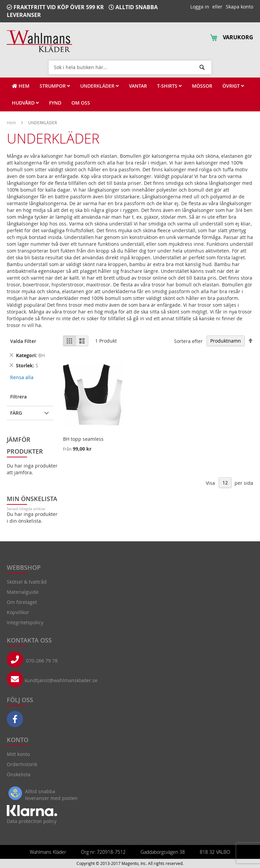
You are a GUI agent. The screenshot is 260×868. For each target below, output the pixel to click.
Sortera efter (188, 341)
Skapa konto (240, 7)
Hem (12, 123)
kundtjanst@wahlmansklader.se (61, 680)
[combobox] (130, 67)
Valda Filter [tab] (23, 341)
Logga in (200, 7)
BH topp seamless (83, 439)
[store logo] (39, 41)
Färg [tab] (16, 413)
